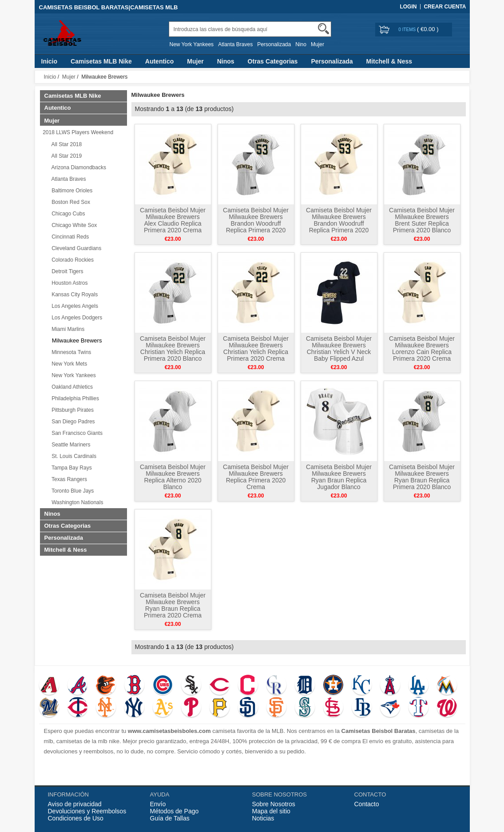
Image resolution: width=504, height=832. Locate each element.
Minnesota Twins (70, 352)
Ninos (226, 61)
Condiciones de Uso (76, 818)
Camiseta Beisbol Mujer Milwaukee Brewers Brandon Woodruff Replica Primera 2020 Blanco (256, 223)
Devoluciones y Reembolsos (87, 811)
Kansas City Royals (73, 295)
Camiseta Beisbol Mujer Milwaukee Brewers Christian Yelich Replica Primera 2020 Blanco (173, 348)
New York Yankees (192, 44)
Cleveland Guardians (75, 248)
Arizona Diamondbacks (77, 167)
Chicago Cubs (67, 214)
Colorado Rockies (71, 260)
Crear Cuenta (445, 7)
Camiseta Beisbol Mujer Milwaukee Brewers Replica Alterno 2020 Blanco (173, 477)
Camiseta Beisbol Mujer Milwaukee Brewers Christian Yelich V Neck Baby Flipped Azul (339, 348)
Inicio (50, 61)
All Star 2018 (65, 144)
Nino (301, 44)
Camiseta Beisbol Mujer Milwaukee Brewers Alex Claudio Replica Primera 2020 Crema (173, 220)
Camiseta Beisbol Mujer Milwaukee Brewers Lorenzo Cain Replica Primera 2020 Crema (422, 348)
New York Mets (68, 364)
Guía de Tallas (170, 818)
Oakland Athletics (71, 387)
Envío (158, 804)
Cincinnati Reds (69, 237)
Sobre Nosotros (274, 804)
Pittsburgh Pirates (71, 410)
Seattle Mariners (70, 445)
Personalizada (274, 44)
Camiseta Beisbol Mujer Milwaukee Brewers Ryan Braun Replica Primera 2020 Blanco (422, 477)
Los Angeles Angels (73, 306)
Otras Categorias (273, 61)
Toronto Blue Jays (71, 491)
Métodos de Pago (175, 811)
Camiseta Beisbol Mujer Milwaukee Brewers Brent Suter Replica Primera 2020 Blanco (422, 220)
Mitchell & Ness (389, 61)
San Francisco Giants (76, 433)
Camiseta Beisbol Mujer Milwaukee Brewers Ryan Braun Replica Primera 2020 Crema (173, 605)
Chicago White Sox (73, 225)
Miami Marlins (67, 329)
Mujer (317, 44)
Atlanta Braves (235, 44)
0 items (408, 30)
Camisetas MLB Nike (101, 61)
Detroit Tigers (66, 271)
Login (408, 7)
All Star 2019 (65, 156)
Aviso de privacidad (75, 804)
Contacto (367, 804)
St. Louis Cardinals (73, 456)
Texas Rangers (68, 479)
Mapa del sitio (271, 811)
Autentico (160, 61)
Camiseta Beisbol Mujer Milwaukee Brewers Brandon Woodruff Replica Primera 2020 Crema (339, 223)
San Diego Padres (72, 422)
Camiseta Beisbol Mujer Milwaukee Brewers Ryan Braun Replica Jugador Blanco (339, 477)
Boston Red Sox (69, 202)
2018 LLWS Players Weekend (77, 132)
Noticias (263, 818)
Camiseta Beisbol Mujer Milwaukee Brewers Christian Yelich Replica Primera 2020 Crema (256, 348)
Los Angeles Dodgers (76, 318)
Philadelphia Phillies (74, 398)
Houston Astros (68, 283)
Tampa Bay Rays (70, 468)
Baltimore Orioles (71, 191)
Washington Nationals (76, 502)
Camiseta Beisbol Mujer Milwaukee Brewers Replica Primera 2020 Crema (256, 477)
